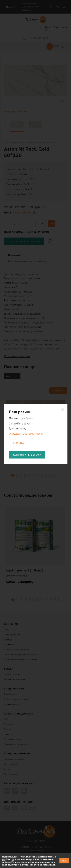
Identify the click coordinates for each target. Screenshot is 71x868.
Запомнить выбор (27, 455)
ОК (64, 860)
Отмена (18, 443)
